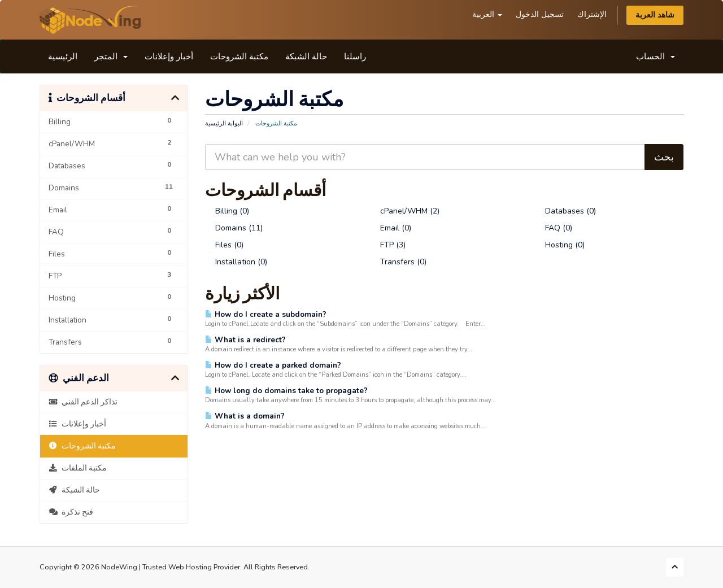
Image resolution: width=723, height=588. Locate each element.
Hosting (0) (560, 245)
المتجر (111, 56)
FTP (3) (388, 245)
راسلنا (355, 56)
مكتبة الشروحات (239, 56)
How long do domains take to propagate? (286, 391)
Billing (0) (227, 211)
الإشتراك (592, 14)
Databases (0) (565, 211)
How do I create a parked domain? (273, 365)
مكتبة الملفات (78, 468)
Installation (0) (236, 262)
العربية (487, 14)
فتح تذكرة (71, 512)
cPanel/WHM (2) (405, 211)
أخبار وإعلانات (169, 56)
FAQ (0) (554, 228)
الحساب (656, 56)
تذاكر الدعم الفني (83, 402)
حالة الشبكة (306, 56)
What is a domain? (245, 416)
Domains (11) (234, 228)
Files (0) (224, 245)
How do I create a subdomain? (266, 314)
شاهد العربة (655, 15)
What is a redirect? (245, 340)
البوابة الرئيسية (224, 123)
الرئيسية (63, 56)
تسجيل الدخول (540, 14)
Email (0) (391, 228)
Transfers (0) (398, 262)
